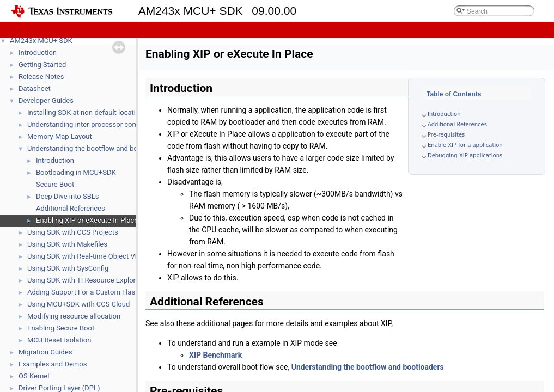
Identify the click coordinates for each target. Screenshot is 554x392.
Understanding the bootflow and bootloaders (98, 148)
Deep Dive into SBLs (68, 196)
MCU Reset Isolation (59, 340)
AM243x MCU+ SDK (41, 41)
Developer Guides (46, 100)
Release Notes (41, 76)
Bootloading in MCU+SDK (76, 172)
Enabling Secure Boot (61, 328)
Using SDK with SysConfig (68, 268)
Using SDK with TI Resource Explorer (84, 280)
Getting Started (42, 65)
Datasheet (35, 88)
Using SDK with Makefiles (67, 244)
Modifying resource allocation (74, 316)
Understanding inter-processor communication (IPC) (109, 124)
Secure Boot (55, 184)
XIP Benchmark (215, 355)
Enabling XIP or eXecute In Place (87, 220)
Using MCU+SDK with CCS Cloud (78, 304)
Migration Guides (45, 352)
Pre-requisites (446, 135)
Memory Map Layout (60, 136)
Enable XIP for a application (465, 145)
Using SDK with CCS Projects (73, 232)
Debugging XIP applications (465, 155)
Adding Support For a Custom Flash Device (95, 292)
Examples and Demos (53, 364)
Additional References (71, 208)
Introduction (38, 53)
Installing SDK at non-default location (86, 112)
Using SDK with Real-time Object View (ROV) (97, 256)
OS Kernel (34, 376)
